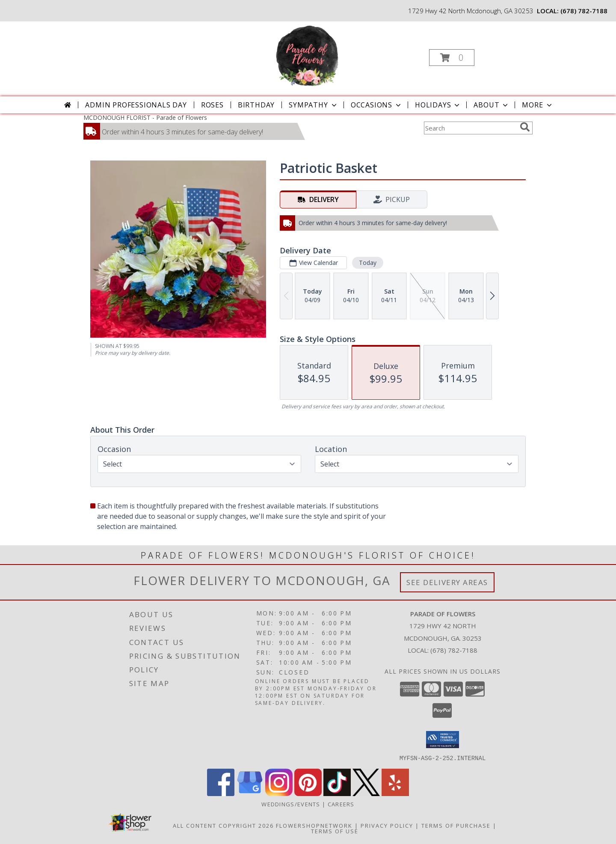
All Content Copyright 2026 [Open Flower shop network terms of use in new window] (223, 825)
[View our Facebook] (221, 793)
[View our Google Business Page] (250, 793)
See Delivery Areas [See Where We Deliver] (447, 582)
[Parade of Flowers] (307, 55)
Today (368, 263)
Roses (212, 105)
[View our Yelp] (395, 793)
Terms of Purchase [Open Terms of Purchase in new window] (456, 825)
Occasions (377, 105)
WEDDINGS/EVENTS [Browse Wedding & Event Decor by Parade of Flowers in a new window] (292, 804)
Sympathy (313, 105)
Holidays (438, 105)
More (538, 105)
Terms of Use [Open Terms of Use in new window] (335, 831)
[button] (452, 58)
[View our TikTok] (337, 793)
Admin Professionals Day (136, 105)
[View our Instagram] (279, 793)
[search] (525, 127)
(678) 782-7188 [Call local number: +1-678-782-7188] (584, 11)
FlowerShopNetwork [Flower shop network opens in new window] (314, 825)
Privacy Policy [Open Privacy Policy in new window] (387, 825)
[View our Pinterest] (308, 793)
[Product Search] (470, 128)
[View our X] (366, 793)
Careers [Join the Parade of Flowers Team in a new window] (341, 804)
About (492, 105)
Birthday (256, 105)
